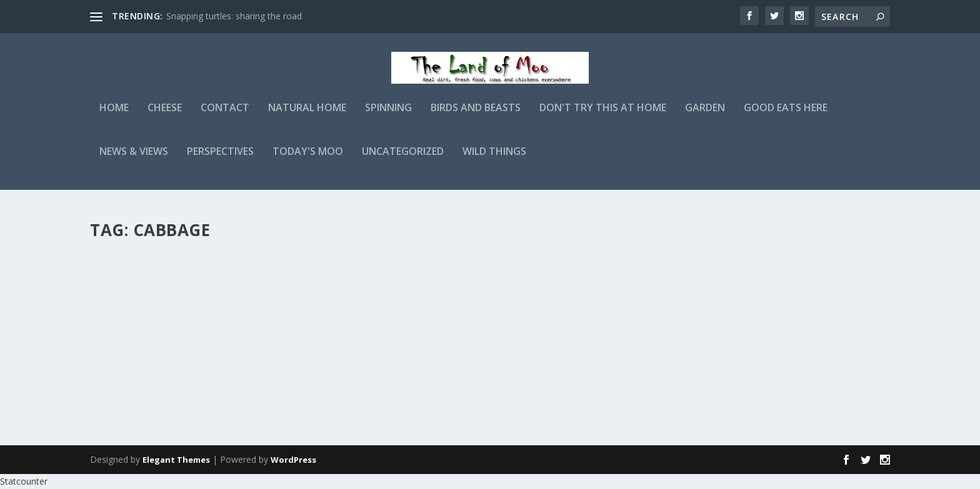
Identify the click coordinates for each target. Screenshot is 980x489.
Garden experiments (161, 267)
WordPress (293, 460)
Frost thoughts (454, 267)
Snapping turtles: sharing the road (234, 16)
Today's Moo (308, 160)
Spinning (388, 116)
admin (124, 287)
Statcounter (24, 482)
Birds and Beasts (476, 116)
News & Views (134, 160)
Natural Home (307, 116)
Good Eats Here (786, 116)
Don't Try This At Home (603, 116)
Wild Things (494, 160)
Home (114, 116)
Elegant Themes (176, 460)
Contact (225, 116)
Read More (135, 381)
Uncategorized (403, 160)
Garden (705, 116)
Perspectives (220, 160)
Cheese (165, 116)
